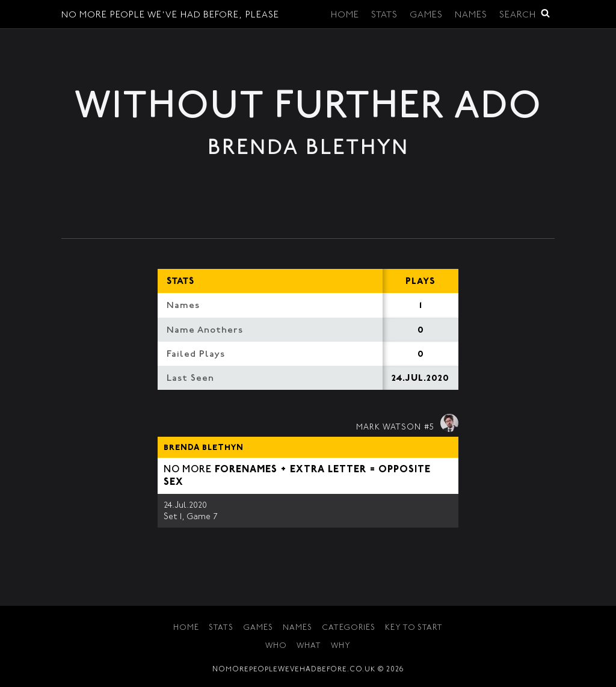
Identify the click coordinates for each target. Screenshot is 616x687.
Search (525, 14)
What (309, 646)
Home (345, 15)
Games (426, 15)
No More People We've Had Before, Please (170, 15)
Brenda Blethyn (204, 448)
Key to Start (414, 628)
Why (341, 646)
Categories (349, 628)
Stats (384, 15)
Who (276, 646)
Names (471, 15)
